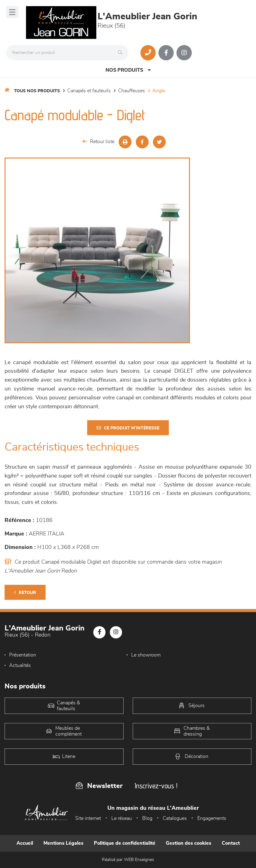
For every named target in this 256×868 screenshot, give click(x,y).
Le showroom (146, 655)
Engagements (212, 818)
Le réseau (122, 818)
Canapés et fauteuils (89, 91)
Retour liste (98, 141)
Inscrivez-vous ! (156, 786)
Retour (25, 593)
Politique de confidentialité (125, 843)
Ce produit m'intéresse (128, 428)
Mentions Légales (63, 843)
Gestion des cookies (189, 843)
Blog (147, 818)
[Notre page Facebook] (166, 53)
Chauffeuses (132, 91)
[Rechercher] (122, 53)
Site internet (88, 818)
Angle (159, 91)
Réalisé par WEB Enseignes (128, 860)
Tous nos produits (37, 91)
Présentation (23, 655)
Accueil (25, 843)
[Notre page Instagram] (184, 53)
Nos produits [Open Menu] (128, 70)
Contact (231, 843)
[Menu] (12, 12)
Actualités (20, 665)
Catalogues (175, 818)
